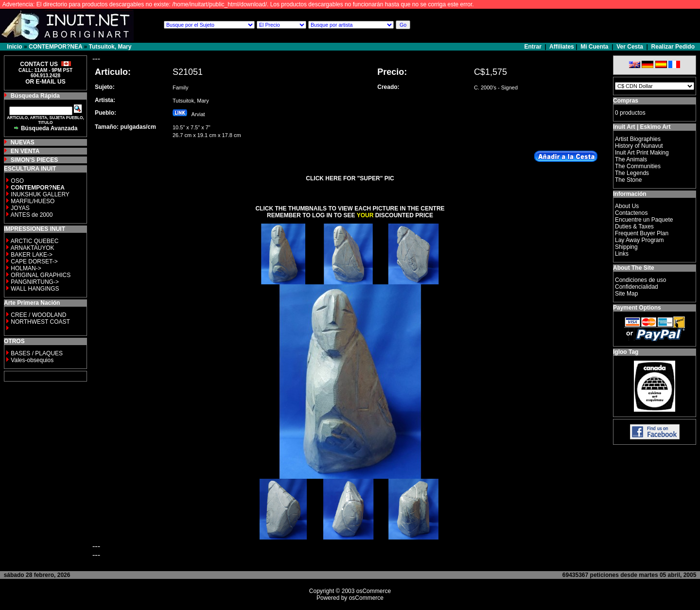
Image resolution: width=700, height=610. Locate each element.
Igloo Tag (626, 352)
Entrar (534, 47)
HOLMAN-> (26, 268)
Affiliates (562, 47)
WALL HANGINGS (35, 289)
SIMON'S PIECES (35, 160)
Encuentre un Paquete (644, 220)
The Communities (638, 166)
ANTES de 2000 (32, 215)
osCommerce (374, 591)
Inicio (14, 47)
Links (622, 254)
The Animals (631, 159)
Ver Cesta (630, 47)
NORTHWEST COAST (40, 322)
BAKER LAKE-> (32, 255)
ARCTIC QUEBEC (35, 241)
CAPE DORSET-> (34, 261)
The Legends (632, 173)
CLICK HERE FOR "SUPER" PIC (350, 178)
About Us (627, 206)
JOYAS (20, 208)
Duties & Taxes (634, 227)
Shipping (626, 247)
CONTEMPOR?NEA (55, 47)
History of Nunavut (639, 146)
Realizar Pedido (673, 47)
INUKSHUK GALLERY (40, 194)
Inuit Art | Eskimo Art (642, 127)
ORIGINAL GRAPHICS (41, 275)
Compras (626, 101)
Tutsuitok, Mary (110, 47)
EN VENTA (25, 151)
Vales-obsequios (32, 360)
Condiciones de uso (640, 280)
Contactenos (631, 213)
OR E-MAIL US (45, 82)
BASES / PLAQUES (37, 353)
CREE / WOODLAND (38, 315)
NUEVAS (23, 142)
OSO (17, 181)
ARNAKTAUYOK (33, 248)
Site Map (626, 294)
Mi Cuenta (594, 47)
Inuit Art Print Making (642, 153)
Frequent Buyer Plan (642, 233)
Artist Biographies (638, 139)
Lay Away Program (639, 240)
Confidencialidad (637, 287)
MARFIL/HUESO (33, 201)
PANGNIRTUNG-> (35, 282)
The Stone (628, 180)
